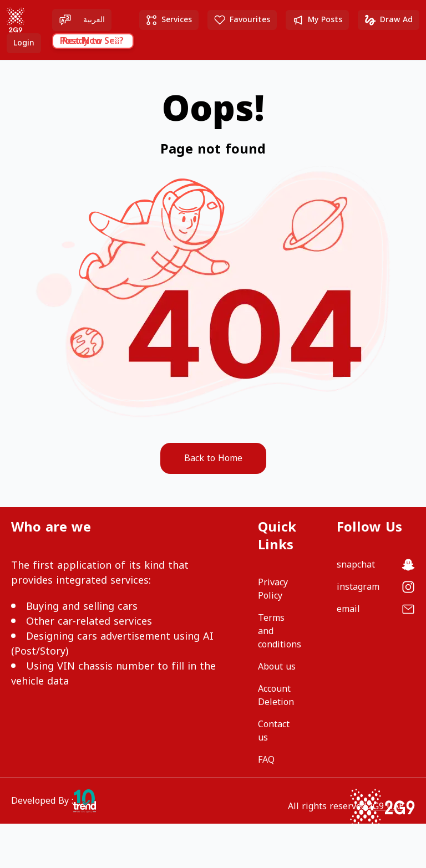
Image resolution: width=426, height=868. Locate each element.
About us (277, 667)
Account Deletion (276, 696)
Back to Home (213, 458)
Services (169, 20)
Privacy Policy (273, 589)
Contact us (274, 731)
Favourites (242, 20)
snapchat (356, 565)
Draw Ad (389, 20)
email (348, 609)
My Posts (317, 20)
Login (24, 43)
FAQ (266, 760)
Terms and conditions (280, 631)
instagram (358, 587)
